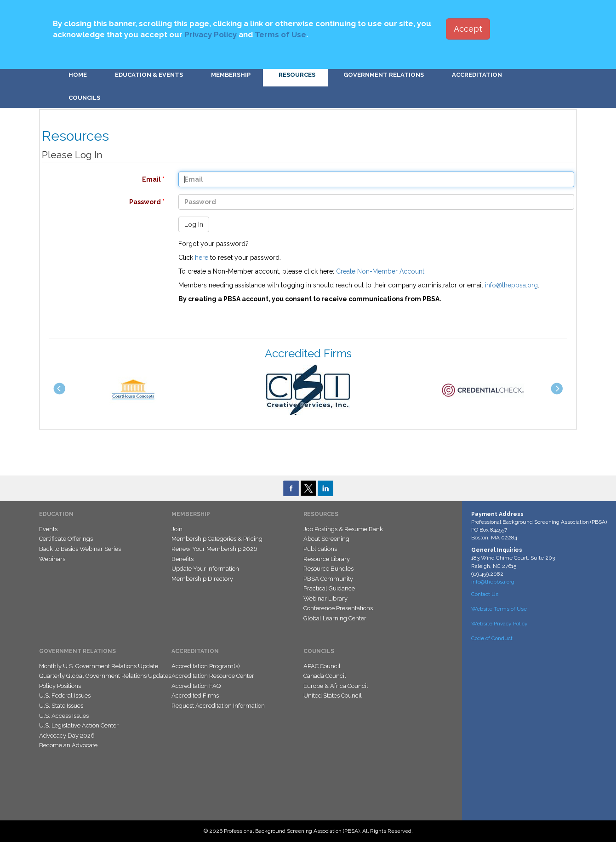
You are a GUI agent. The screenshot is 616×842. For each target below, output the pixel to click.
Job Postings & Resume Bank (343, 529)
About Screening (326, 539)
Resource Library (327, 559)
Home (78, 75)
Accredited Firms (195, 696)
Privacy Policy (211, 34)
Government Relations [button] (384, 75)
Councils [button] (84, 98)
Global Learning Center (335, 618)
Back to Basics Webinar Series (80, 549)
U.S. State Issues (61, 706)
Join (177, 529)
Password (99, 202)
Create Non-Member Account (380, 271)
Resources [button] (297, 75)
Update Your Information (205, 569)
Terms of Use (280, 34)
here (202, 258)
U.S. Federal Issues (65, 696)
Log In (194, 224)
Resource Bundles (328, 569)
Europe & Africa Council (336, 686)
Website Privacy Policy (499, 624)
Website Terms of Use (499, 609)
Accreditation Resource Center (213, 676)
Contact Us (485, 594)
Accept (468, 29)
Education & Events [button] (149, 75)
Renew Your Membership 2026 (214, 549)
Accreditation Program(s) (206, 666)
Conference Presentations (338, 608)
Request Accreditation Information (218, 706)
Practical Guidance (329, 588)
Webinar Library (325, 599)
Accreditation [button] (477, 75)
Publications (320, 549)
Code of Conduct (492, 638)
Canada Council (325, 676)
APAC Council (322, 666)
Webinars (52, 559)
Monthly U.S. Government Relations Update (99, 666)
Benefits (183, 559)
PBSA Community (328, 579)
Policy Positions (60, 686)
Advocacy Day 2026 (67, 736)
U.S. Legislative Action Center (79, 725)
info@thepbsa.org (511, 285)
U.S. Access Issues (64, 716)
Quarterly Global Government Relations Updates (105, 676)
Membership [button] (231, 75)
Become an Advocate (68, 745)
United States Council (333, 696)
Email (99, 179)
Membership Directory (202, 579)
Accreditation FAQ (196, 686)
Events (48, 529)
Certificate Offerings (66, 539)
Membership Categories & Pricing (217, 539)
